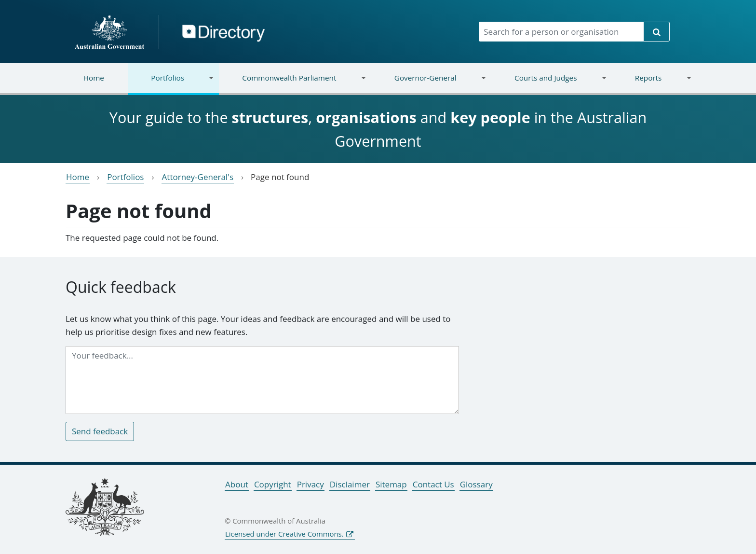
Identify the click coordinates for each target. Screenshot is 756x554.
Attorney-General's (198, 177)
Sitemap (391, 484)
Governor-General (428, 84)
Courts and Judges (548, 84)
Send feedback (100, 431)
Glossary (476, 484)
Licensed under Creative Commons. (284, 534)
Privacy (310, 484)
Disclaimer (350, 484)
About (237, 484)
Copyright (273, 484)
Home (94, 78)
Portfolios (171, 84)
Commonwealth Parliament (292, 84)
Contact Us (433, 484)
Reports (651, 84)
